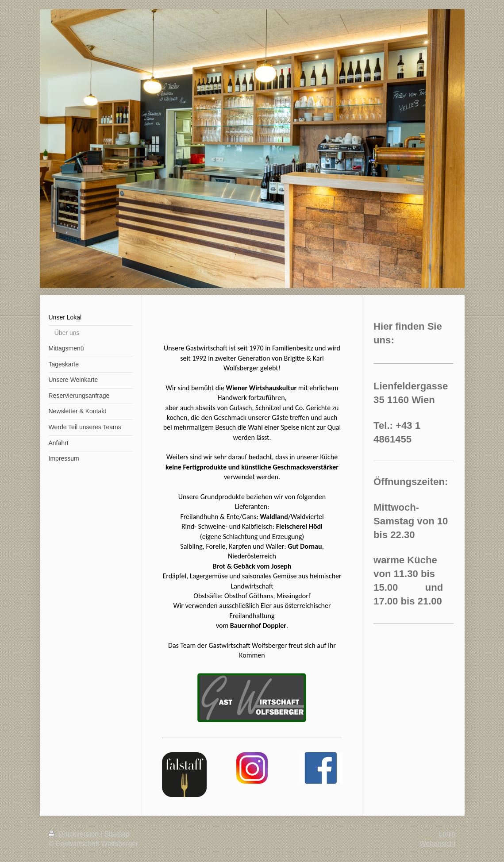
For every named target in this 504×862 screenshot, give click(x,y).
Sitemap (117, 834)
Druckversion (75, 834)
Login (447, 834)
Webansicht (437, 844)
